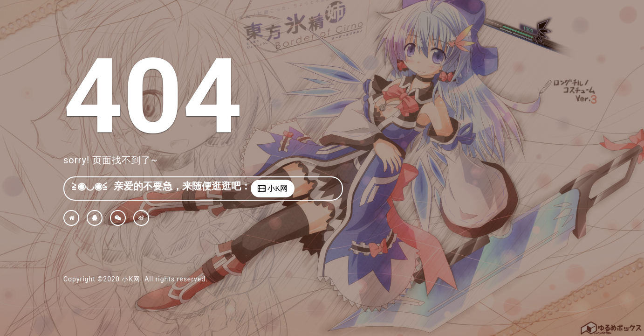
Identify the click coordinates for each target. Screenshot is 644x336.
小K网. (132, 279)
